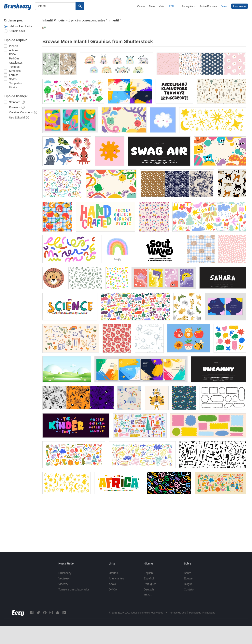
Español (149, 578)
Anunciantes (116, 578)
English (148, 573)
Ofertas (113, 573)
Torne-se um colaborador (74, 589)
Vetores (141, 6)
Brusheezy (65, 573)
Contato (189, 589)
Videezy (63, 584)
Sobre (188, 573)
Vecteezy (64, 578)
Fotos (152, 6)
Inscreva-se (240, 6)
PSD (171, 6)
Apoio (112, 584)
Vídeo (162, 6)
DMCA (113, 589)
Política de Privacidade (202, 613)
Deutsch (149, 589)
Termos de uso (178, 613)
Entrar (224, 6)
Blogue (188, 584)
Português (150, 584)
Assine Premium (208, 6)
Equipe (188, 578)
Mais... (148, 595)
